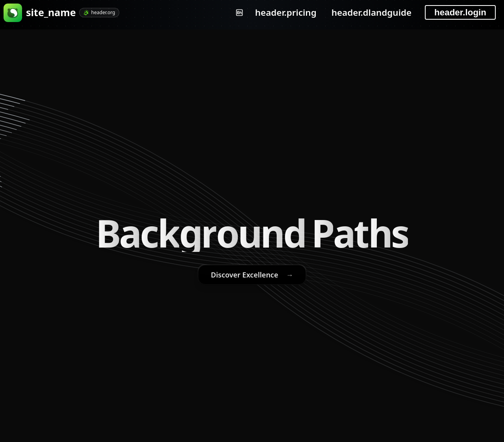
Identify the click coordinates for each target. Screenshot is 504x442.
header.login (460, 12)
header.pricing (286, 12)
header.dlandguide (372, 12)
